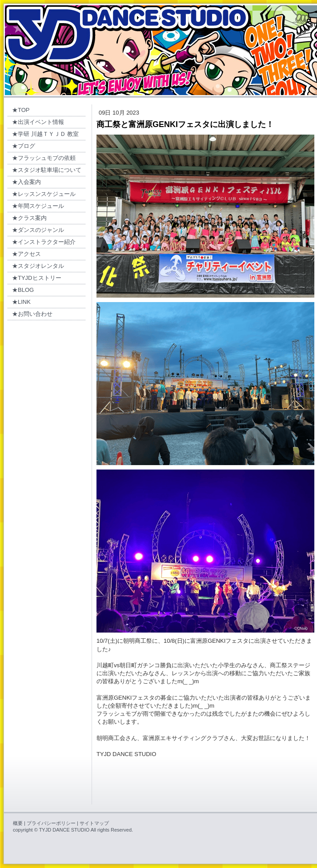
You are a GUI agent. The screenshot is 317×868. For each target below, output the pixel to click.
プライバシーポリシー (51, 823)
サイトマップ (94, 823)
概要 (18, 823)
